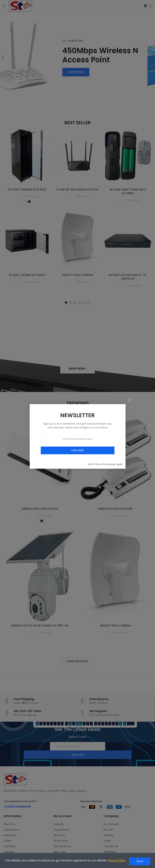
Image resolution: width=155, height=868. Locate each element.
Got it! (140, 861)
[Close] (130, 398)
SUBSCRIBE (77, 448)
